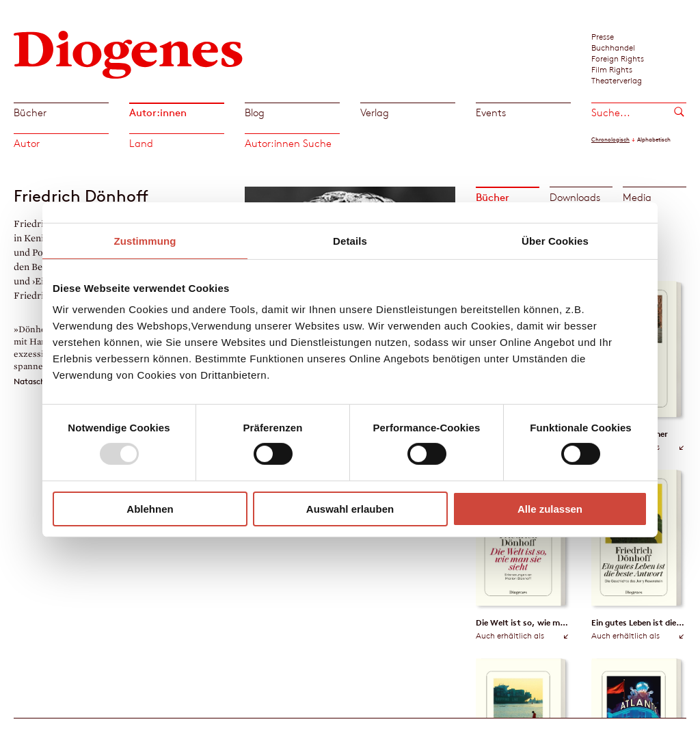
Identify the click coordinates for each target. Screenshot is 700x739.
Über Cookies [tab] (555, 240)
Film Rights (612, 69)
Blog (255, 112)
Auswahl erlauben (350, 509)
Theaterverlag (617, 80)
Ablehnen (150, 509)
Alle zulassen (550, 509)
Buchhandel (613, 47)
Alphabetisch (654, 139)
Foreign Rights (618, 58)
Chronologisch (610, 139)
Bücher (30, 112)
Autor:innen (158, 112)
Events (491, 112)
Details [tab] (350, 240)
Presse (603, 36)
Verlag (375, 112)
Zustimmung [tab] (145, 240)
